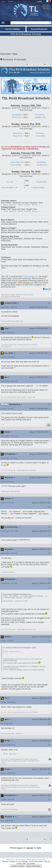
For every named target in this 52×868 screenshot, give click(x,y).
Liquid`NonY (18, 133)
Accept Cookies (18, 866)
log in (20, 849)
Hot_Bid (17, 72)
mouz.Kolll (40, 136)
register (30, 849)
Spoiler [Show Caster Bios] (21, 205)
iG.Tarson (40, 133)
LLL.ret (10, 182)
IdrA (38, 386)
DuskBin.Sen (40, 117)
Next (45, 64)
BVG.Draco (17, 117)
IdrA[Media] (17, 115)
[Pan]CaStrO (42, 182)
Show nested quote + (13, 652)
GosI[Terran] (42, 165)
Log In (3, 1)
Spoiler (10, 755)
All (50, 64)
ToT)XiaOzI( (40, 115)
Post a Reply (20, 59)
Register (11, 1)
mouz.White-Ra (17, 162)
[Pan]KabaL (41, 162)
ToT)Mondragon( (38, 188)
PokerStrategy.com (30, 277)
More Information (34, 866)
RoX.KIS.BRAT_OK (10, 188)
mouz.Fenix (18, 136)
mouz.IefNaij (16, 165)
